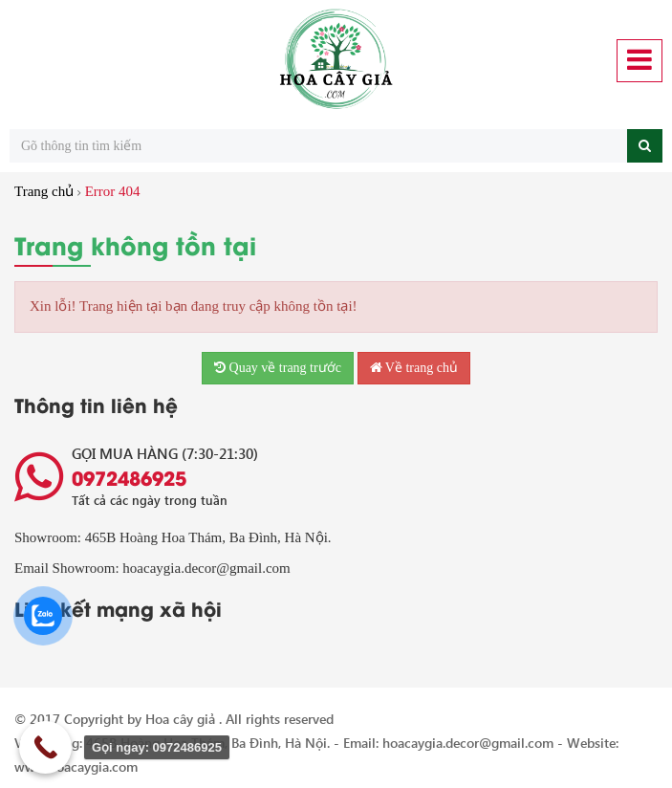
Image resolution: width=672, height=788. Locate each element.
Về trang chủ (414, 368)
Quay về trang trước (278, 368)
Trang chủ (44, 191)
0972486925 (129, 477)
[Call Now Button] (45, 747)
